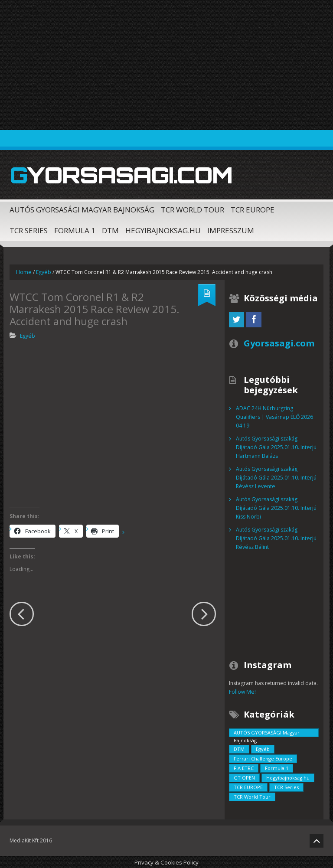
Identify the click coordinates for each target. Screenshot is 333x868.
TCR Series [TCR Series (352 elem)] (286, 786)
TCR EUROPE (253, 209)
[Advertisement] (166, 65)
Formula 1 (75, 230)
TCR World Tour (193, 209)
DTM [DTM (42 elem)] (239, 748)
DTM (110, 230)
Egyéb (43, 271)
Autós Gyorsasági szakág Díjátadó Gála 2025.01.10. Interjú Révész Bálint (276, 537)
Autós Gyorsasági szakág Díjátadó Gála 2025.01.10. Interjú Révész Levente (276, 477)
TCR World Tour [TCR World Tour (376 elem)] (252, 796)
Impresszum (231, 230)
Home (24, 271)
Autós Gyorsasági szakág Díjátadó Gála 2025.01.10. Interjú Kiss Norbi (276, 507)
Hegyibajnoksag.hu (163, 230)
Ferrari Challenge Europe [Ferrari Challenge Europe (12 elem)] (263, 758)
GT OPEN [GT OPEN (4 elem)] (244, 777)
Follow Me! (242, 691)
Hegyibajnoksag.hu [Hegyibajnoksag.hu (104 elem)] (288, 777)
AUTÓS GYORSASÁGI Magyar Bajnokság (82, 209)
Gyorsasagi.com (118, 175)
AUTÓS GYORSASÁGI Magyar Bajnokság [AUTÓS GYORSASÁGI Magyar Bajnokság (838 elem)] (267, 732)
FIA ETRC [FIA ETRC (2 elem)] (244, 767)
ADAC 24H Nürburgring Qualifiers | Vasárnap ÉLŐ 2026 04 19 (274, 416)
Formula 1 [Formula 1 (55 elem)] (277, 767)
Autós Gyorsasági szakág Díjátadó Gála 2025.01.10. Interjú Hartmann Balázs (276, 446)
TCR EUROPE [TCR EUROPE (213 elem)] (248, 786)
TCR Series (29, 230)
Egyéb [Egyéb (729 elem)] (263, 748)
